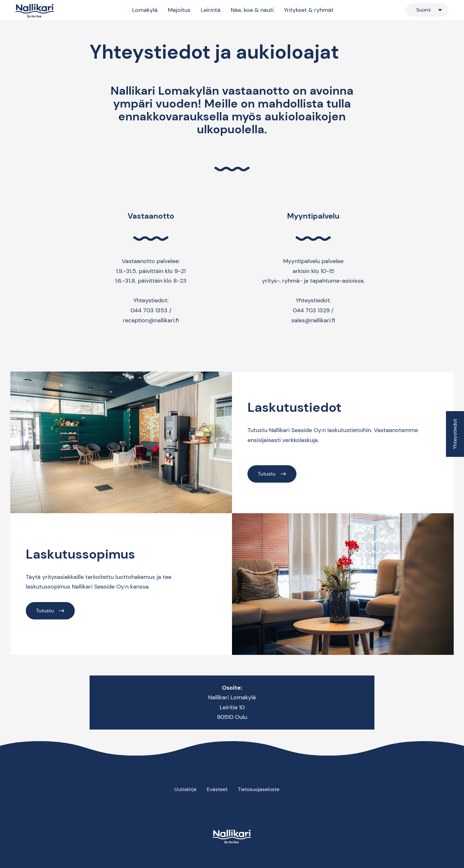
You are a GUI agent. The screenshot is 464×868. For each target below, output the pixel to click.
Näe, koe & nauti (252, 10)
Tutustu (267, 474)
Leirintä (211, 10)
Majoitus (179, 10)
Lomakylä (145, 10)
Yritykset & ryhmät (309, 10)
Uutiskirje (185, 789)
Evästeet (217, 789)
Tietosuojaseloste (259, 789)
